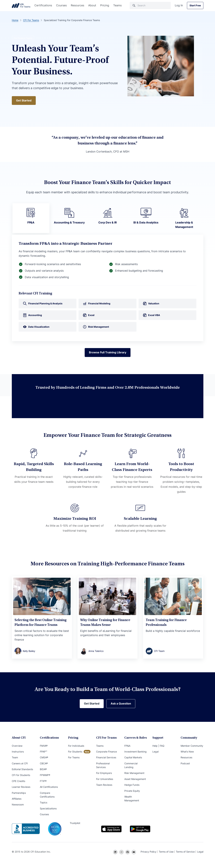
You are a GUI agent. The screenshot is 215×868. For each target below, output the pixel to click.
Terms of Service (185, 852)
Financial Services (106, 757)
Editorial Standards (22, 769)
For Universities (105, 779)
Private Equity (132, 791)
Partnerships (19, 793)
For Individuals (76, 746)
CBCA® (44, 763)
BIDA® (43, 769)
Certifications (43, 5)
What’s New (187, 752)
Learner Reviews (21, 787)
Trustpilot (75, 823)
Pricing (105, 5)
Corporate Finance (106, 752)
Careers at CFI (20, 763)
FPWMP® (45, 775)
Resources (77, 5)
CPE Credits (18, 781)
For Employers (104, 773)
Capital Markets (133, 757)
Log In (179, 5)
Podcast (185, 763)
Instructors (18, 752)
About (92, 5)
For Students (75, 752)
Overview (17, 746)
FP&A (127, 746)
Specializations (48, 808)
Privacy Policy (148, 852)
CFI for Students (21, 775)
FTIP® (43, 781)
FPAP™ (44, 752)
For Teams (74, 757)
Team (15, 757)
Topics (44, 802)
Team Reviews (104, 785)
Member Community (192, 746)
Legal (155, 752)
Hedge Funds (132, 785)
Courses (61, 5)
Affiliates (17, 799)
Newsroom (18, 805)
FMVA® (44, 746)
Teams (117, 5)
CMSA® (44, 757)
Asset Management (135, 779)
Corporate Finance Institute (21, 5)
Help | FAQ (158, 746)
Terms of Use (166, 852)
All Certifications (49, 787)
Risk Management (134, 773)
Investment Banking (135, 752)
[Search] (150, 5)
